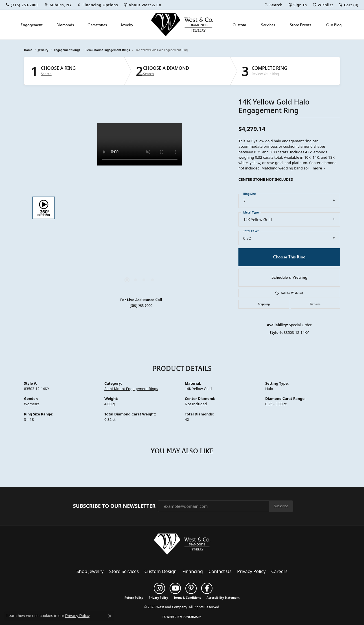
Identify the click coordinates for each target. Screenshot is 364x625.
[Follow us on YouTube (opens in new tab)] (175, 588)
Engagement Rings (67, 50)
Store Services (124, 571)
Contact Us (220, 571)
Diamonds (65, 25)
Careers (279, 571)
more (319, 168)
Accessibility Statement (223, 598)
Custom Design (161, 571)
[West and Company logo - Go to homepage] (182, 25)
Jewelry (127, 25)
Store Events (301, 25)
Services (268, 25)
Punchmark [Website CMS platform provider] (192, 617)
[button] (273, 5)
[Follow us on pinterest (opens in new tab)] (191, 588)
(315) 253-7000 (141, 306)
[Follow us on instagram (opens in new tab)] (159, 588)
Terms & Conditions (187, 598)
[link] (22, 5)
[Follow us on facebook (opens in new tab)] (207, 588)
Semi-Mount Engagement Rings (108, 50)
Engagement (32, 25)
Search (46, 74)
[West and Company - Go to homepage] (182, 545)
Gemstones (97, 25)
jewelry (43, 50)
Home (28, 50)
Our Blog (334, 25)
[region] (140, 208)
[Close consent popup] (110, 616)
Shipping (264, 304)
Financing (193, 571)
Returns (315, 304)
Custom (239, 25)
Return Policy (134, 598)
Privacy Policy (251, 571)
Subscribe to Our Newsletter (114, 506)
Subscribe (281, 506)
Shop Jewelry (90, 571)
